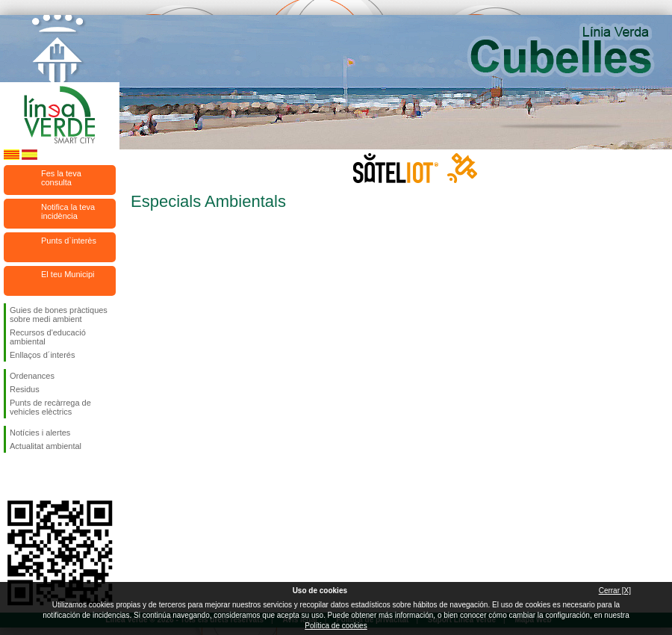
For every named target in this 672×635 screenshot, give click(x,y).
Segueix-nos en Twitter (37, 477)
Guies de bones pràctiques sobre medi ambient (59, 315)
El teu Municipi (68, 274)
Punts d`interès (69, 241)
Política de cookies (336, 626)
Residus (25, 389)
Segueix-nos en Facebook (13, 477)
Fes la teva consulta (61, 178)
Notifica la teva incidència (68, 211)
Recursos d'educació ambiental (48, 337)
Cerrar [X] (615, 591)
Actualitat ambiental (46, 446)
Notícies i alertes (40, 433)
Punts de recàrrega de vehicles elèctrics (50, 407)
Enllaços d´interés (42, 355)
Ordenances (32, 376)
